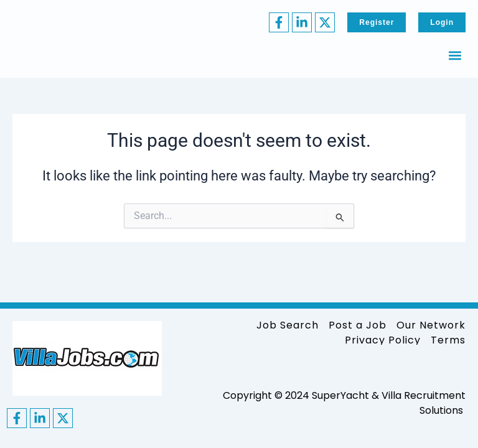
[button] (455, 55)
